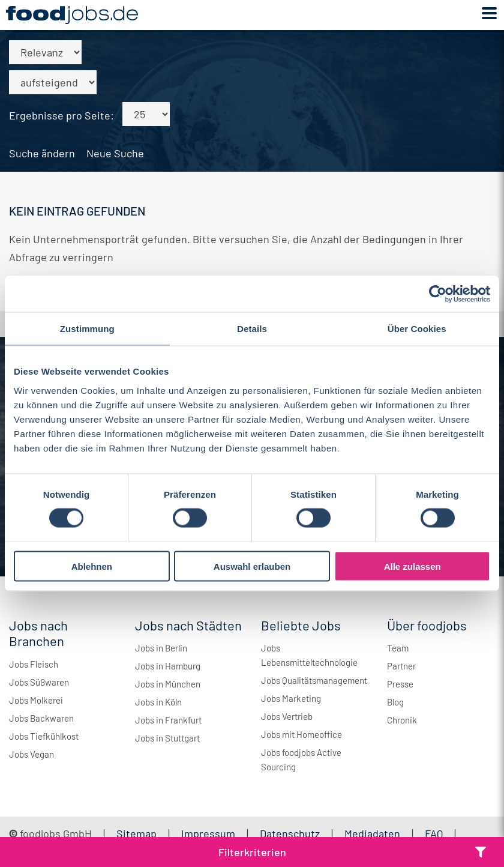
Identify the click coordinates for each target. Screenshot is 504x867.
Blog (395, 702)
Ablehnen (92, 566)
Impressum (208, 833)
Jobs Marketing (291, 698)
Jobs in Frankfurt (168, 720)
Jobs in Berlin (161, 648)
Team (398, 648)
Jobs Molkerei (36, 700)
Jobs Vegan (31, 754)
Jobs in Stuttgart (167, 738)
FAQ (434, 833)
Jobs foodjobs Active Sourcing (301, 760)
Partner (401, 666)
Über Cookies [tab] (417, 329)
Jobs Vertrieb (287, 716)
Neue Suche (115, 153)
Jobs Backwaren (41, 718)
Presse (400, 684)
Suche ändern (42, 153)
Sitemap (136, 833)
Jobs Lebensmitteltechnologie (309, 655)
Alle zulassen (412, 566)
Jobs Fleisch (34, 664)
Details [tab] (252, 329)
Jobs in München (168, 684)
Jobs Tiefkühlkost (44, 736)
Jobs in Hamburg (168, 666)
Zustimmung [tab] (87, 329)
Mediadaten (372, 833)
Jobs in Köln (158, 702)
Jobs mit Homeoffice (301, 734)
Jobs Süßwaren (39, 682)
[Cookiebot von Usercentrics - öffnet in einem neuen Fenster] (438, 294)
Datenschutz (291, 833)
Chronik (402, 720)
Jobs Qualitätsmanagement (314, 680)
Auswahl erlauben (252, 566)
